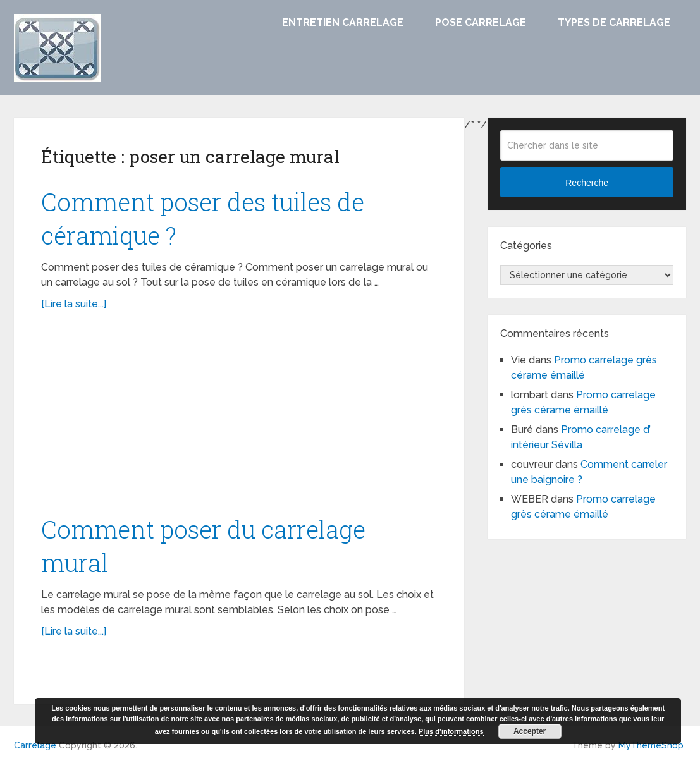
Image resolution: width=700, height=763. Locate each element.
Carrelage (35, 745)
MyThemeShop (651, 745)
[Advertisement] (239, 419)
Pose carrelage (481, 22)
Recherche (587, 183)
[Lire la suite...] (74, 304)
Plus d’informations (451, 731)
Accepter (530, 731)
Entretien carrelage (343, 22)
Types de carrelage (614, 22)
